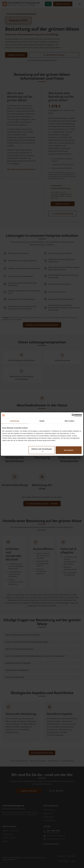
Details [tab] (42, 421)
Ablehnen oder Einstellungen (42, 450)
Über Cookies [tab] (70, 421)
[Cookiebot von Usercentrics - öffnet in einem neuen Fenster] (73, 415)
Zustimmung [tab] (15, 421)
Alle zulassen (69, 450)
